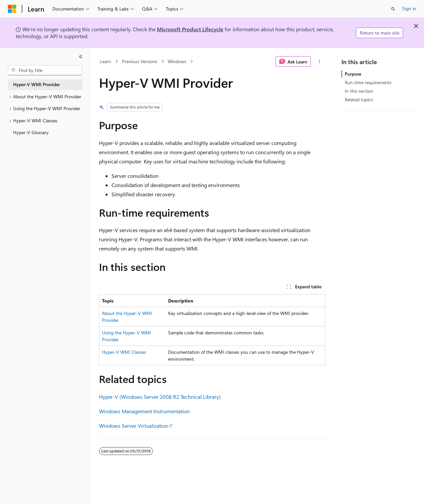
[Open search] (393, 9)
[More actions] (319, 61)
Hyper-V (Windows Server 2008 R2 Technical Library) (160, 397)
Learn (106, 61)
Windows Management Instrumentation (144, 411)
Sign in (409, 8)
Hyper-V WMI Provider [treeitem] (37, 84)
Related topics (359, 99)
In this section (359, 91)
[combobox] (45, 70)
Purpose (353, 74)
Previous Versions (140, 61)
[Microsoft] (12, 9)
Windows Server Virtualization (134, 426)
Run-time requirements (368, 82)
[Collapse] (81, 57)
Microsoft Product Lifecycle (190, 29)
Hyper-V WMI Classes (124, 352)
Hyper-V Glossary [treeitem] (31, 132)
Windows (177, 61)
